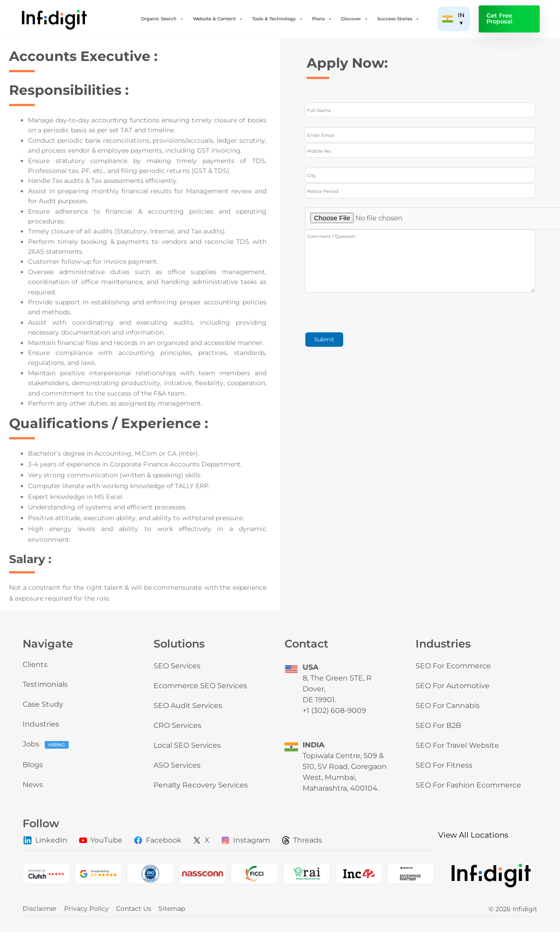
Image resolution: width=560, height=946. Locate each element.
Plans (322, 19)
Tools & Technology (278, 19)
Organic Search (162, 19)
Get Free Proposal (499, 19)
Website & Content (218, 19)
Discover (355, 19)
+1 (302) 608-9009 (334, 711)
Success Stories (398, 19)
